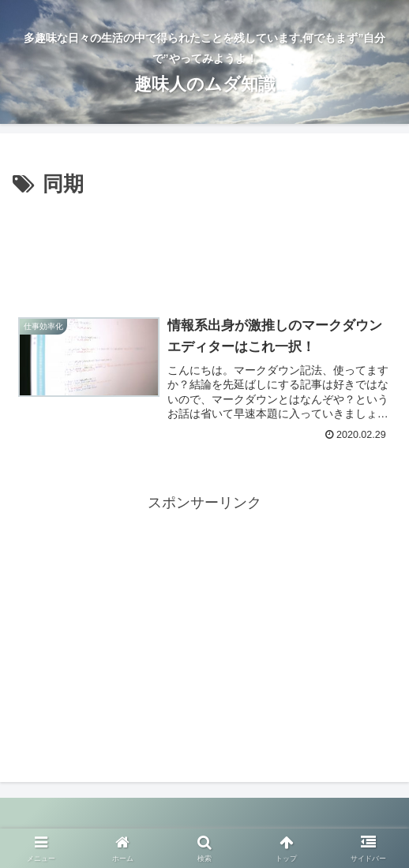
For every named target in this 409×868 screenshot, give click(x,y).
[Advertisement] (204, 250)
